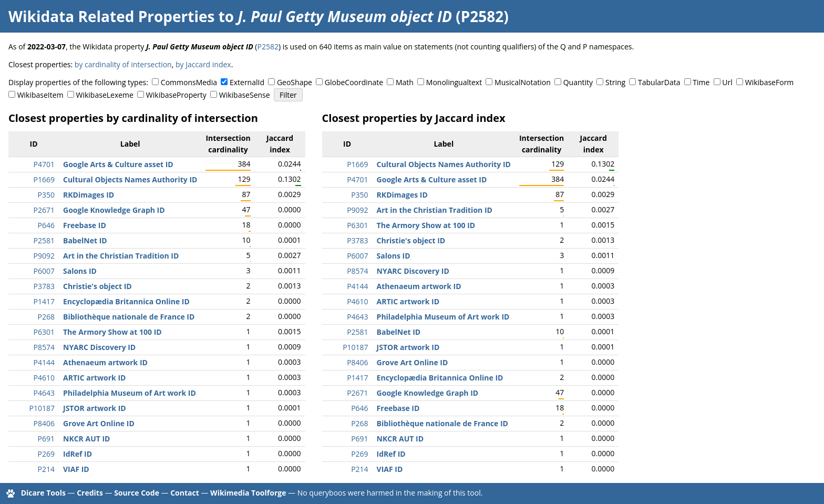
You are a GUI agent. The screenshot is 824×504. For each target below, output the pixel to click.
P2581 (44, 240)
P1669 (44, 179)
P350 (46, 195)
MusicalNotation (523, 82)
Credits (90, 493)
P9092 (44, 256)
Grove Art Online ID (99, 423)
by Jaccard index (203, 64)
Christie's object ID (97, 286)
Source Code (137, 493)
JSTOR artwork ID (95, 408)
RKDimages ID (89, 195)
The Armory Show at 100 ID (112, 332)
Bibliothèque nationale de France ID (129, 317)
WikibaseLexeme (105, 95)
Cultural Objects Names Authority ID (130, 179)
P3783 (44, 286)
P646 (46, 225)
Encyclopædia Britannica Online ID (126, 301)
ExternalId (247, 82)
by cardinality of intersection (123, 64)
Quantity (578, 82)
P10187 (42, 408)
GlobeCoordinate (354, 82)
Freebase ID (85, 225)
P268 (46, 317)
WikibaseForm (770, 82)
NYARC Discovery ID (99, 347)
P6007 (44, 271)
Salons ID (80, 271)
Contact (185, 493)
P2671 (44, 210)
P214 (46, 469)
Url (727, 82)
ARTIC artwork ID (94, 378)
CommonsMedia (189, 82)
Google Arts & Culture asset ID (118, 164)
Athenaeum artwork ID (105, 362)
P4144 (44, 362)
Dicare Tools (43, 493)
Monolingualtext (454, 82)
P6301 (44, 332)
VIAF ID (76, 469)
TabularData (659, 82)
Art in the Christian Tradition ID (121, 256)
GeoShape (295, 82)
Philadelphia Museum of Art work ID (130, 393)
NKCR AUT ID (86, 439)
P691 (46, 439)
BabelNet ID (85, 240)
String (615, 82)
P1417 (44, 301)
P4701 (44, 164)
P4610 (44, 378)
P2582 (267, 47)
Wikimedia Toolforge (248, 493)
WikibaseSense (245, 95)
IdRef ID (78, 454)
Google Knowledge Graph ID (114, 210)
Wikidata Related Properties (111, 16)
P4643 (44, 393)
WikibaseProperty (176, 95)
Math (405, 82)
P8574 (44, 347)
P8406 (44, 423)
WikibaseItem (40, 95)
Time (701, 82)
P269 (46, 454)
